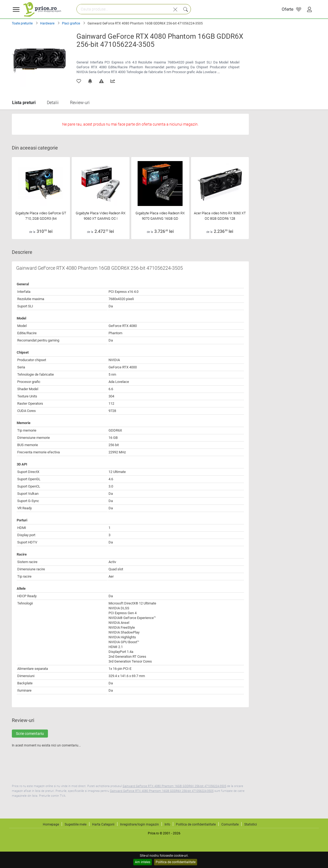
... (219, 72)
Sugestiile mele (76, 824)
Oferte (287, 9)
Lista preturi (24, 103)
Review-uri (80, 103)
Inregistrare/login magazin (139, 824)
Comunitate (230, 824)
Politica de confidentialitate (176, 862)
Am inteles (143, 862)
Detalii (53, 103)
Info (167, 824)
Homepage (51, 824)
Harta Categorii (103, 824)
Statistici (251, 824)
